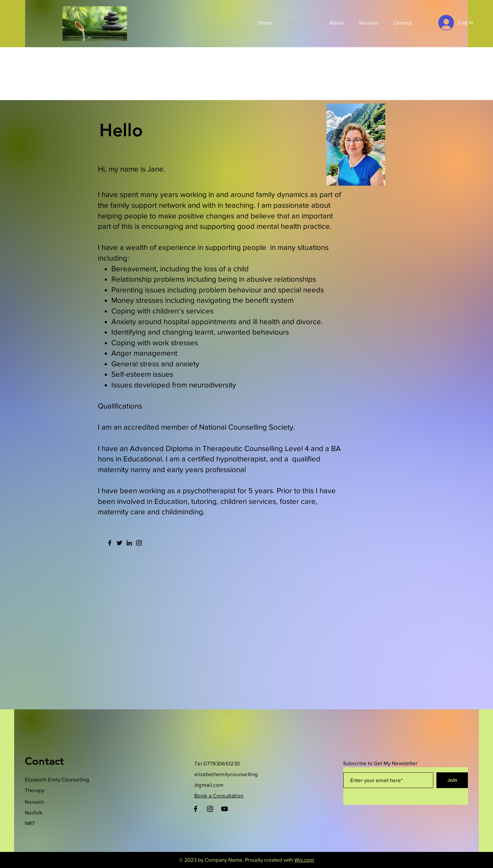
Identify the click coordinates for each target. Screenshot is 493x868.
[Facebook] (110, 543)
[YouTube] (224, 809)
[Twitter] (119, 543)
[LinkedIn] (129, 543)
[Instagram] (139, 543)
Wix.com (304, 860)
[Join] (452, 780)
